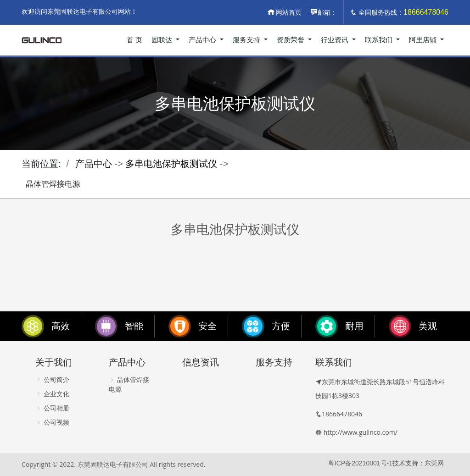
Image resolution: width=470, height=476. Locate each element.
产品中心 (203, 40)
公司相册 (52, 408)
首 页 (134, 40)
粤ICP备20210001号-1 (360, 463)
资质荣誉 (291, 40)
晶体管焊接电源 (53, 184)
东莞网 (434, 463)
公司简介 (52, 380)
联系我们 (380, 40)
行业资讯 (336, 40)
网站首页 (285, 12)
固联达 (163, 40)
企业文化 (52, 394)
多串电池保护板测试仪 (171, 164)
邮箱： (324, 12)
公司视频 (52, 422)
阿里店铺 (424, 40)
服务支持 (247, 40)
